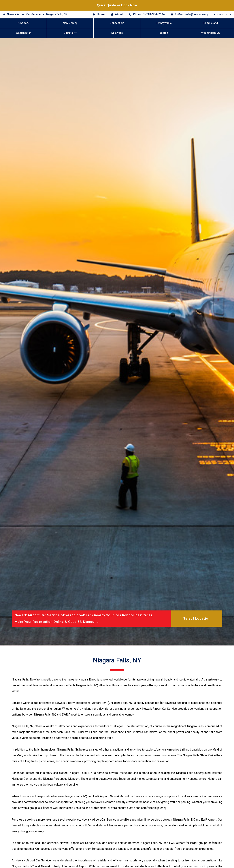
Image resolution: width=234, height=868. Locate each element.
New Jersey (70, 23)
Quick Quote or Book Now (117, 5)
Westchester (23, 33)
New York (23, 23)
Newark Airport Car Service (24, 14)
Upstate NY (70, 33)
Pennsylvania (164, 23)
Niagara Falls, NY (57, 14)
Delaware (117, 33)
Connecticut (117, 23)
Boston (164, 33)
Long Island (211, 23)
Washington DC (211, 33)
